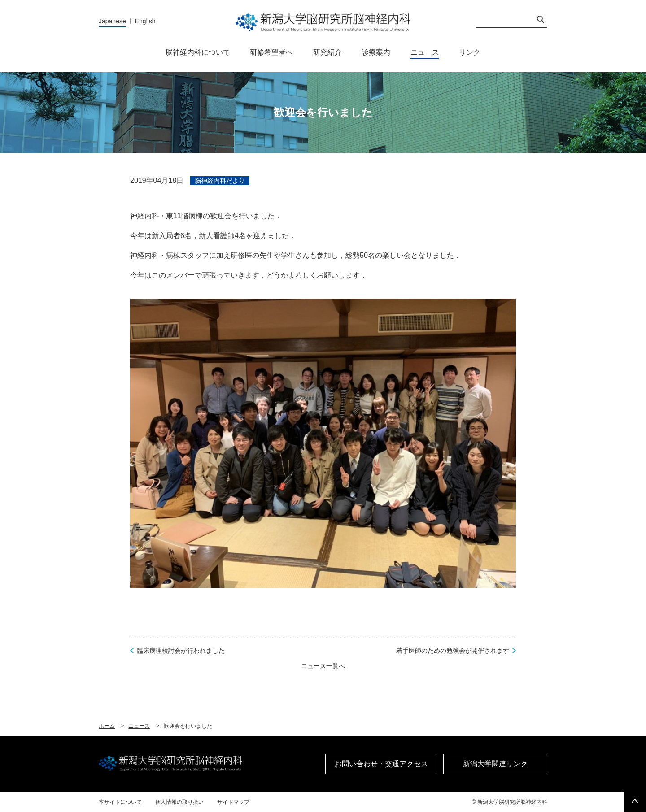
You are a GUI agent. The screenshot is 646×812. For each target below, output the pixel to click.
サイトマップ (233, 802)
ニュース (139, 726)
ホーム (107, 726)
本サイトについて (120, 802)
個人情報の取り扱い (179, 802)
